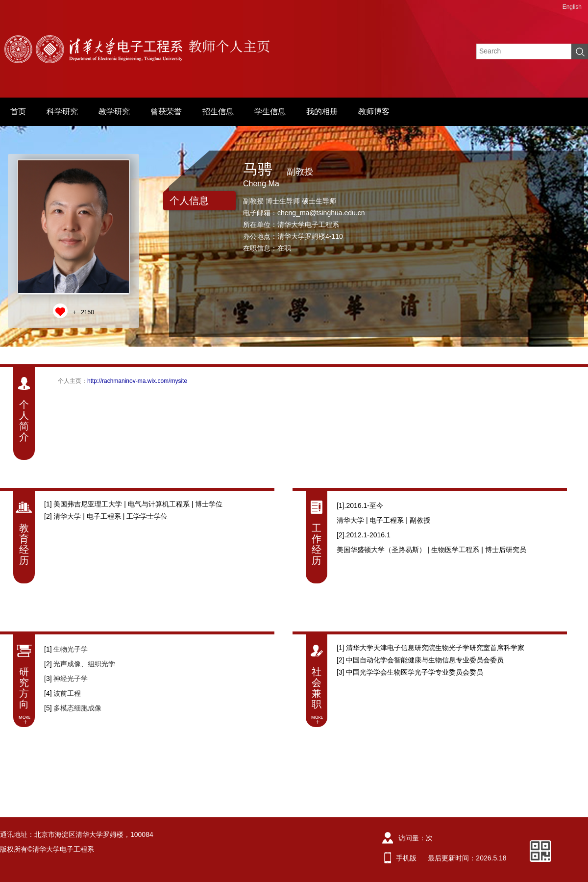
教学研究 (114, 112)
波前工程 (67, 693)
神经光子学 (71, 679)
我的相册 (322, 112)
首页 (18, 112)
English (572, 7)
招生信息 (218, 112)
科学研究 (62, 112)
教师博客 (374, 112)
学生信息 (270, 112)
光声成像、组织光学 (84, 664)
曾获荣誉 (166, 112)
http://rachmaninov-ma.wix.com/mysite (137, 381)
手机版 (406, 858)
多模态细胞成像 (77, 708)
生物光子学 (71, 649)
